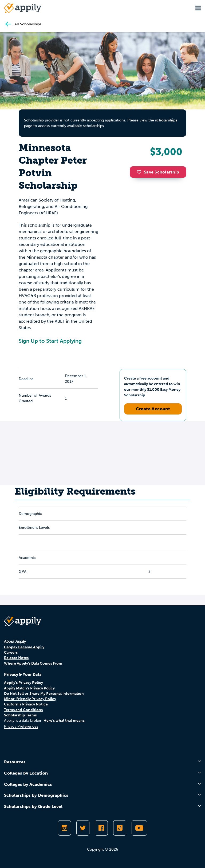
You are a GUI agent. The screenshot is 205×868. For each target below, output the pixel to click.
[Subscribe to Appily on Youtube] (139, 828)
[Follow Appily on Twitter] (83, 828)
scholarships (166, 120)
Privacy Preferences (21, 726)
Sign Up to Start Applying (50, 341)
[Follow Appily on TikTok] (120, 828)
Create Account (153, 409)
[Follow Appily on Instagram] (64, 828)
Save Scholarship (158, 172)
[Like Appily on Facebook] (101, 828)
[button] (140, 172)
